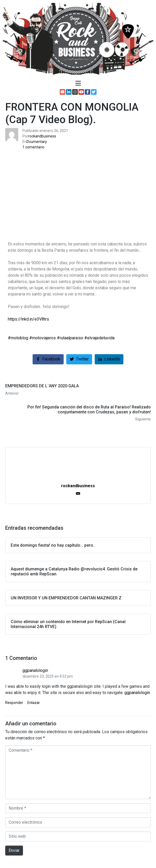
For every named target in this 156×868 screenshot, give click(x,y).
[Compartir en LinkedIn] (109, 359)
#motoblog (18, 338)
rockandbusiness (42, 136)
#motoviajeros (43, 338)
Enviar (14, 850)
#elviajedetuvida (99, 338)
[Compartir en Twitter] (79, 359)
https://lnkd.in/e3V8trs (28, 319)
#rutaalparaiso (70, 338)
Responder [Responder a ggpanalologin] (14, 703)
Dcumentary (37, 142)
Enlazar (34, 703)
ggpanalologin (35, 670)
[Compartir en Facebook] (48, 359)
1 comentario (33, 147)
